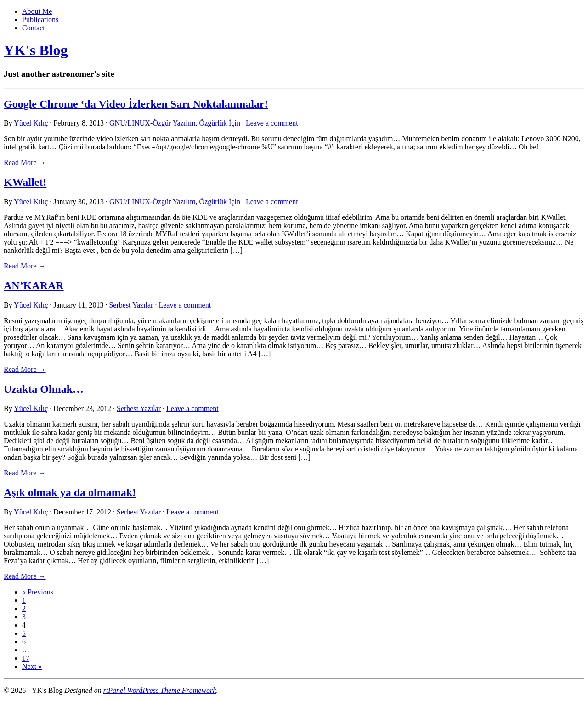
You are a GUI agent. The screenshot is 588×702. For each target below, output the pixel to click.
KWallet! (25, 182)
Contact (34, 28)
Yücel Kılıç (31, 123)
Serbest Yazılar (131, 305)
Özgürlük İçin (220, 123)
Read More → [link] (25, 163)
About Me (37, 11)
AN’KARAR (34, 285)
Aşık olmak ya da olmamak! (70, 492)
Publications (40, 20)
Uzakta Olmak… (44, 389)
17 (26, 658)
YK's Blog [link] (36, 50)
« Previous (38, 592)
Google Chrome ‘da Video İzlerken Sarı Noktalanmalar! (136, 104)
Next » (32, 666)
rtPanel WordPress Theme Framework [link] (160, 690)
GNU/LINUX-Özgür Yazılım (153, 123)
